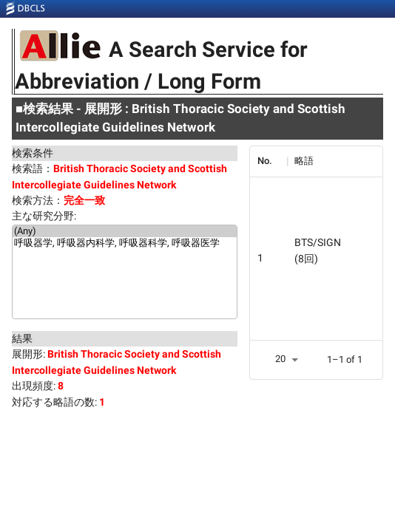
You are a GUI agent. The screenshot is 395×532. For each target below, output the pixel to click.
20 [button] (280, 359)
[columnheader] (269, 161)
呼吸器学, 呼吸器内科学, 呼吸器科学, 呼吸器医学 (125, 244)
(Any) (125, 231)
